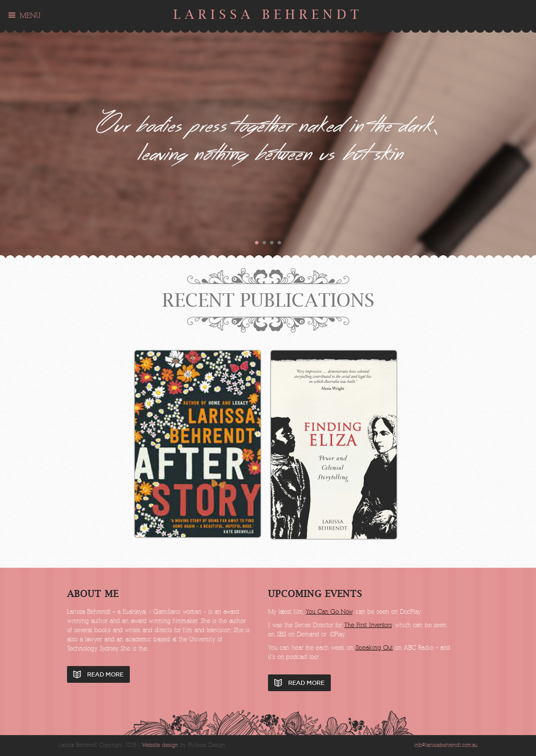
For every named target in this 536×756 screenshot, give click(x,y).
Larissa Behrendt (268, 14)
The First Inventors (368, 625)
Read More (105, 674)
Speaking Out (374, 648)
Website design (160, 745)
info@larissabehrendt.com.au (446, 745)
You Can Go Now (329, 612)
